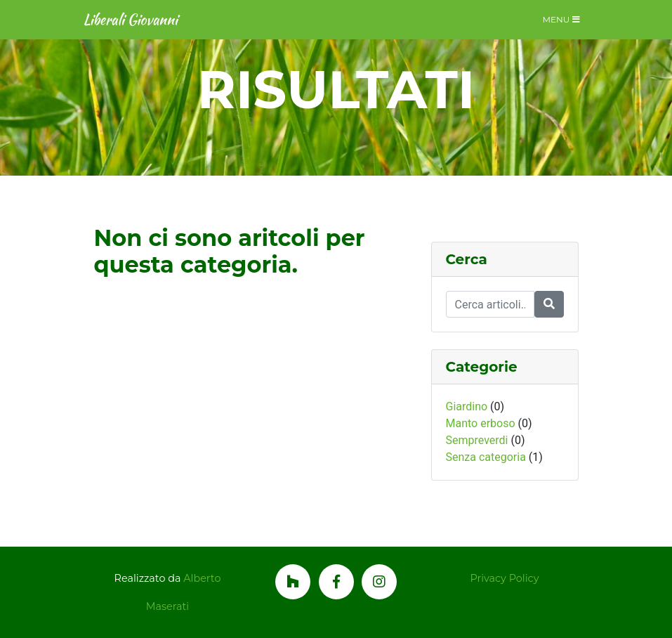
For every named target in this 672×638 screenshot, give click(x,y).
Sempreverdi (477, 440)
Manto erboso (481, 423)
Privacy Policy (505, 578)
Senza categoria (486, 457)
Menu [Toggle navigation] (561, 19)
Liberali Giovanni (131, 19)
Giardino (467, 406)
